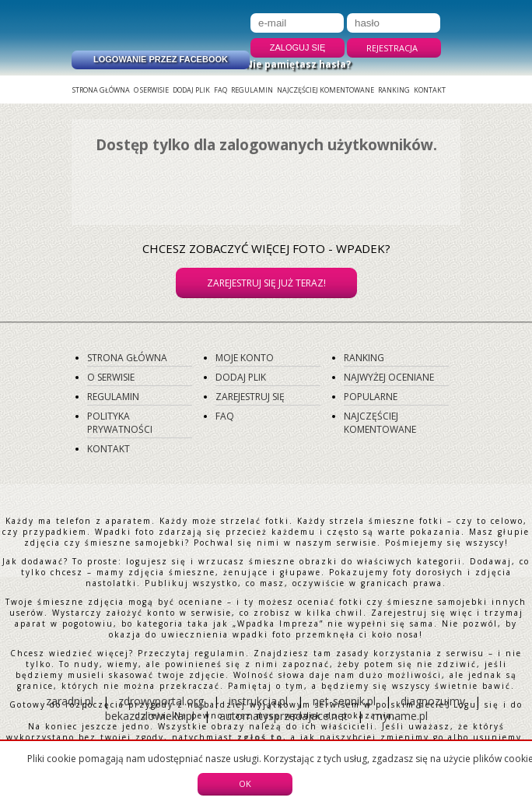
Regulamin (252, 90)
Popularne (371, 397)
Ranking (394, 90)
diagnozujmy (434, 701)
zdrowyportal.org (161, 701)
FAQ (220, 90)
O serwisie (151, 90)
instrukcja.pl (258, 701)
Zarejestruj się (250, 397)
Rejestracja (392, 48)
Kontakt (430, 90)
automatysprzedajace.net (283, 716)
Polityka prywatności (120, 423)
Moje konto (245, 358)
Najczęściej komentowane (325, 90)
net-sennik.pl (344, 701)
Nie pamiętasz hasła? (298, 64)
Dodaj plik (191, 90)
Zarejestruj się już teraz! (266, 283)
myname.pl (400, 716)
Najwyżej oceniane (389, 377)
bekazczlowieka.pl (150, 716)
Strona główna (101, 90)
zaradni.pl (70, 701)
